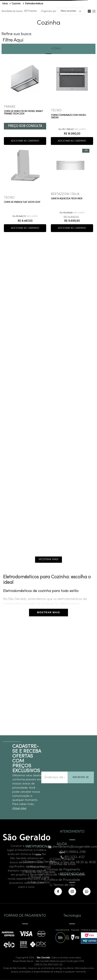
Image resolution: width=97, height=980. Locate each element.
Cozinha (16, 4)
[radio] (89, 11)
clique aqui (19, 808)
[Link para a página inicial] (5, 4)
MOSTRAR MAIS (48, 612)
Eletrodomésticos (34, 4)
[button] (48, 39)
